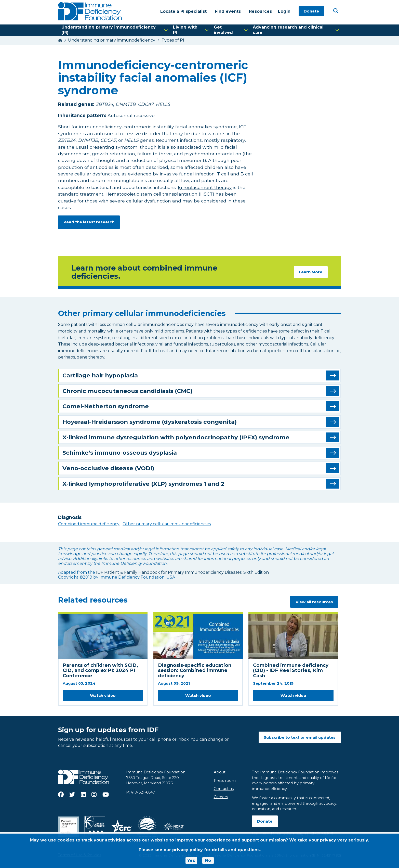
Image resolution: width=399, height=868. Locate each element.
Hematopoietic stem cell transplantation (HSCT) (160, 194)
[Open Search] (336, 11)
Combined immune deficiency (89, 524)
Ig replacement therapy (205, 187)
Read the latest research (89, 222)
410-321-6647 (143, 793)
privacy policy (188, 850)
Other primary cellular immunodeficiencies (167, 524)
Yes (191, 860)
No (208, 860)
